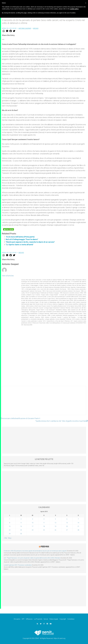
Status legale (54, 619)
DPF (23, 619)
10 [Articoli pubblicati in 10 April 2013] (33, 523)
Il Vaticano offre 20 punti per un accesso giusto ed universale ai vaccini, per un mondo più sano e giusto (35, 551)
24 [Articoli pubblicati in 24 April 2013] (33, 530)
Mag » (10, 538)
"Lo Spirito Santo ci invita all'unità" (20, 245)
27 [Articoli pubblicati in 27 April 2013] (67, 530)
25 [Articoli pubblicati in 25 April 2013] (44, 530)
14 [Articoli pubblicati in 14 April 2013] (78, 523)
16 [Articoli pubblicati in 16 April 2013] (21, 526)
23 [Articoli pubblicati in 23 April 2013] (21, 530)
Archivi (36, 28)
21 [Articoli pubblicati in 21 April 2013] (78, 526)
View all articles (8, 276)
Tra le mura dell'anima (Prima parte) (20, 237)
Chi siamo (17, 619)
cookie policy (74, 9)
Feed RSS (45, 547)
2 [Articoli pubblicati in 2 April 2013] (21, 519)
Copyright (63, 619)
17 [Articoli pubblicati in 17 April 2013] (33, 526)
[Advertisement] (44, 402)
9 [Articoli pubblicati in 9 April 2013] (21, 523)
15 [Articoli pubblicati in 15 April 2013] (10, 526)
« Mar (6, 538)
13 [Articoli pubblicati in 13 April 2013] (67, 523)
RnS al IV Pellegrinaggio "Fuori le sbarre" (22, 239)
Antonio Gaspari (25, 28)
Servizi (46, 619)
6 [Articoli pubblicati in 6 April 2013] (67, 519)
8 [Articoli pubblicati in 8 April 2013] (10, 523)
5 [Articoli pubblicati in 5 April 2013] (55, 519)
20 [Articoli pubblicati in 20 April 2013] (67, 526)
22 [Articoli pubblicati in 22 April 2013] (10, 530)
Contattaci (71, 619)
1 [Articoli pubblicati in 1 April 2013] (10, 519)
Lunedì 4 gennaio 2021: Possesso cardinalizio (18, 565)
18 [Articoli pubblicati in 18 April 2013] (44, 526)
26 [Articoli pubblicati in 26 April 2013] (55, 530)
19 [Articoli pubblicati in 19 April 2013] (55, 526)
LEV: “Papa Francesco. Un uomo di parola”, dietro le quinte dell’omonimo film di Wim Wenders (32, 558)
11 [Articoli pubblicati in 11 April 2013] (44, 523)
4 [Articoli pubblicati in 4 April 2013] (44, 519)
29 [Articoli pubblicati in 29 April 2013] (10, 534)
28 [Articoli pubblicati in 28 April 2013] (78, 530)
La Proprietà (38, 619)
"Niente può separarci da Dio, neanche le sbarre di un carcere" (30, 242)
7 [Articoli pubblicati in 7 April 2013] (78, 519)
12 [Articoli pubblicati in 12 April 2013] (55, 523)
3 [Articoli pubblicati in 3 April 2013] (33, 519)
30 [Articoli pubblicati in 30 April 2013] (21, 534)
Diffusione (29, 619)
